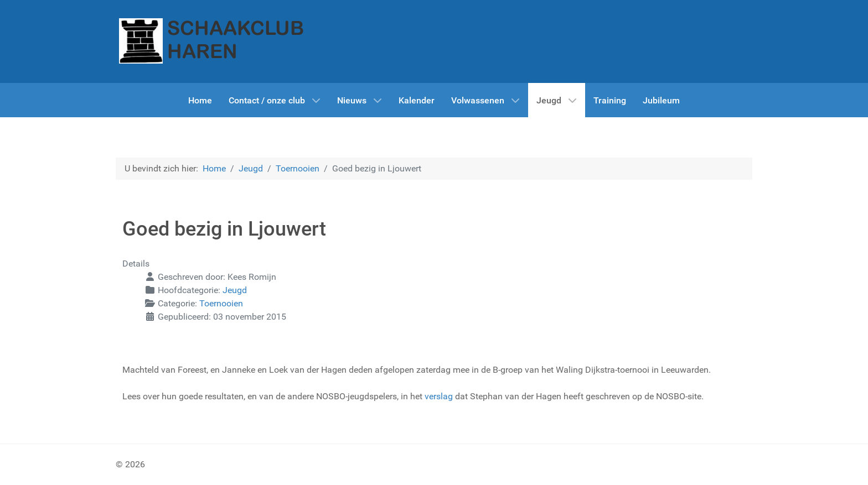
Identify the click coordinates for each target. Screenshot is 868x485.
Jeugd (235, 290)
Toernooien (221, 303)
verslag (439, 396)
